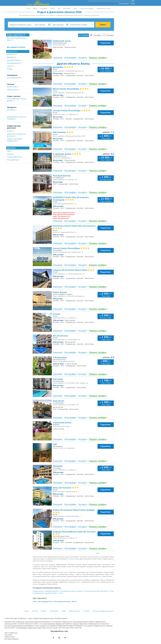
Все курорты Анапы (16, 47)
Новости (10, 154)
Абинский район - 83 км (56, 591)
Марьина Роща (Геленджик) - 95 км (76, 591)
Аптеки (11, 131)
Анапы (71, 559)
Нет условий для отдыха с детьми (17, 100)
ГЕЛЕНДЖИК (44, 8)
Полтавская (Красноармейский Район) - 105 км (48, 593)
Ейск (59, 8)
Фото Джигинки (13, 160)
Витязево (12, 57)
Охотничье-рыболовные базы (16, 39)
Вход (133, 3)
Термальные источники (104, 8)
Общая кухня (13, 90)
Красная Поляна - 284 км (68, 602)
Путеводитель (54, 611)
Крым (75, 8)
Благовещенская (14, 63)
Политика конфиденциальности (103, 611)
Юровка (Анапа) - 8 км (40, 591)
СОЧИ (28, 8)
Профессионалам (74, 611)
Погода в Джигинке (14, 157)
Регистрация (124, 3)
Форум (64, 611)
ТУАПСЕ (52, 8)
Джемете (12, 54)
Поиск (103, 25)
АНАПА (35, 8)
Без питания (13, 87)
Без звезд (12, 110)
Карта (9, 151)
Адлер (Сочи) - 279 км (51, 602)
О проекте (86, 611)
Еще (98, 553)
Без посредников (15, 78)
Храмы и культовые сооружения (15, 140)
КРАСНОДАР (67, 8)
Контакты (35, 611)
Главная (26, 611)
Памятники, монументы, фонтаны (16, 135)
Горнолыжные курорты (87, 8)
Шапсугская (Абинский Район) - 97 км (101, 591)
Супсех (11, 66)
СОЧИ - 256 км (38, 602)
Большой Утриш (14, 60)
